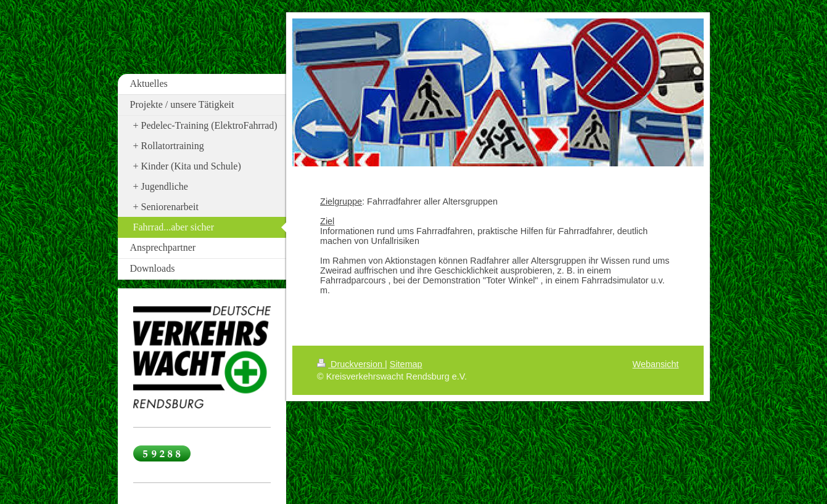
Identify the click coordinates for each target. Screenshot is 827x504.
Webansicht (656, 364)
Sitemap (406, 364)
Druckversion (351, 364)
